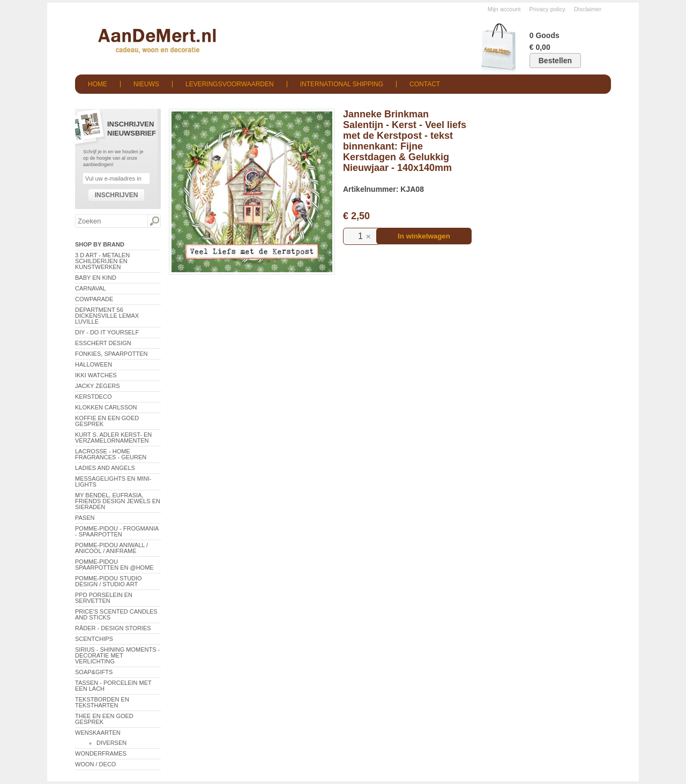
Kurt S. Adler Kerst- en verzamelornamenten (113, 438)
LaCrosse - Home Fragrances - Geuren (111, 454)
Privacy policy (547, 9)
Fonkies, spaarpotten (111, 354)
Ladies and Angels (105, 468)
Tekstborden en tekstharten (102, 702)
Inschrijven (117, 195)
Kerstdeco (93, 397)
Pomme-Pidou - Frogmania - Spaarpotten (117, 531)
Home (98, 84)
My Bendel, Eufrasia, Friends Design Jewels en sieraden (118, 501)
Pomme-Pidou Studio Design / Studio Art (109, 581)
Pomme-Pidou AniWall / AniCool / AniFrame (111, 548)
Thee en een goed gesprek (104, 719)
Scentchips (94, 639)
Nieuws (146, 84)
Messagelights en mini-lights (113, 481)
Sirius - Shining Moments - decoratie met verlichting (117, 655)
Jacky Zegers (98, 386)
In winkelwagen (424, 236)
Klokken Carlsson (106, 407)
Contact (425, 84)
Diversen (111, 743)
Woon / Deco (95, 764)
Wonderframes (101, 753)
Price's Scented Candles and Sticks (116, 614)
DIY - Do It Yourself (107, 332)
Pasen (85, 518)
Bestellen (555, 61)
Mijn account (504, 9)
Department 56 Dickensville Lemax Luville (107, 316)
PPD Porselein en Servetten (104, 598)
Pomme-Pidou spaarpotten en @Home (114, 565)
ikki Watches (96, 375)
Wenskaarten (98, 733)
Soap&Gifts (94, 672)
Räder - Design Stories (113, 628)
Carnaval (91, 288)
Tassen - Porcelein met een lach (113, 686)
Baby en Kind (96, 278)
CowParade (94, 299)
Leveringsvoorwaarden (230, 84)
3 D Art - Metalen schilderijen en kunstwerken (102, 261)
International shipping (342, 84)
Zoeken (154, 221)
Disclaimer (588, 9)
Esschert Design (103, 343)
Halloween (94, 364)
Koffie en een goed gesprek (107, 421)
